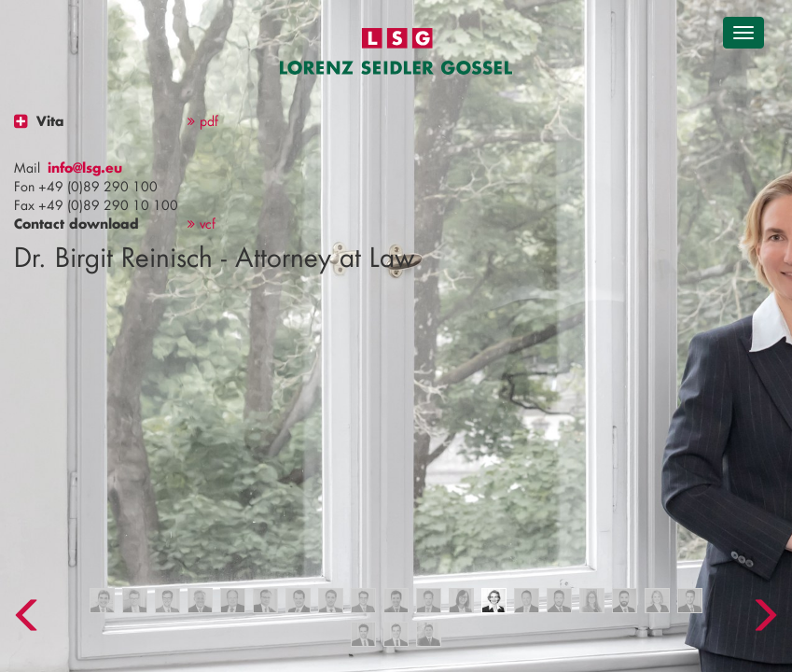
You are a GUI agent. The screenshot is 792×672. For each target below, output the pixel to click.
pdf (203, 121)
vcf (201, 224)
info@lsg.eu (85, 168)
